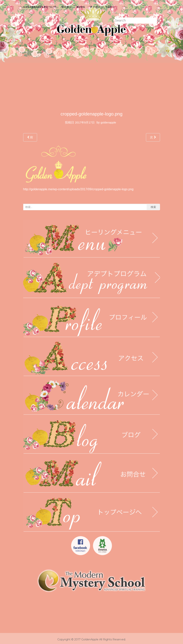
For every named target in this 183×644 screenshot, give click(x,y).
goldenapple (108, 122)
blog (81, 7)
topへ (110, 7)
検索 (153, 207)
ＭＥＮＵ (67, 7)
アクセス (95, 7)
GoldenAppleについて (40, 7)
